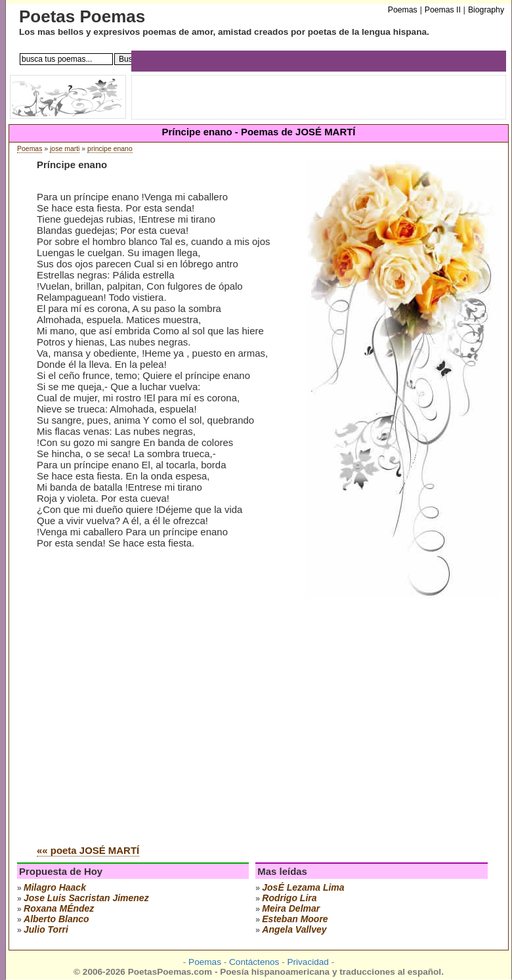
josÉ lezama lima (303, 887)
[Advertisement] (123, 704)
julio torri (46, 929)
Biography (486, 10)
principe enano (110, 149)
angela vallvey (294, 929)
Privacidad (308, 962)
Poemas (30, 149)
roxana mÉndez (59, 908)
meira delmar (291, 908)
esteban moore (295, 919)
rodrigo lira (289, 898)
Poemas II (443, 10)
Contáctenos (254, 962)
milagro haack (55, 887)
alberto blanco (56, 919)
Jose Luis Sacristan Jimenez (86, 898)
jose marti (65, 149)
